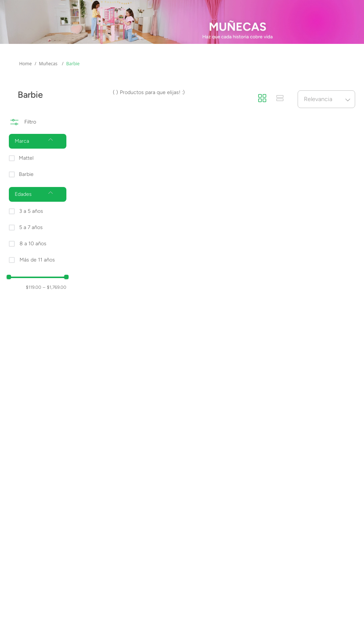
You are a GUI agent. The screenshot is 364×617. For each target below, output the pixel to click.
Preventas (172, 62)
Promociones (301, 62)
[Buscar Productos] (265, 34)
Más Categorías (26, 67)
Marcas (116, 62)
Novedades (234, 62)
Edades (63, 62)
